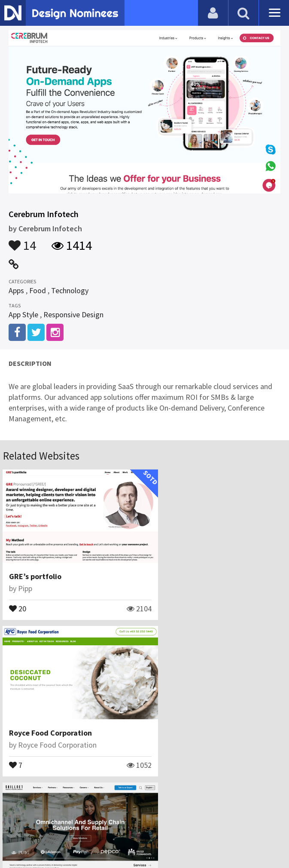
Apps (16, 290)
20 (18, 598)
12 (18, 745)
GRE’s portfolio (36, 566)
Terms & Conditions (199, 818)
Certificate (140, 818)
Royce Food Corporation (195, 566)
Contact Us (98, 818)
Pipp (26, 578)
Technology (70, 290)
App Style (23, 314)
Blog (66, 818)
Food (38, 290)
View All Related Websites (145, 781)
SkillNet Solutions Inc (46, 713)
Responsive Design (73, 314)
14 (22, 241)
